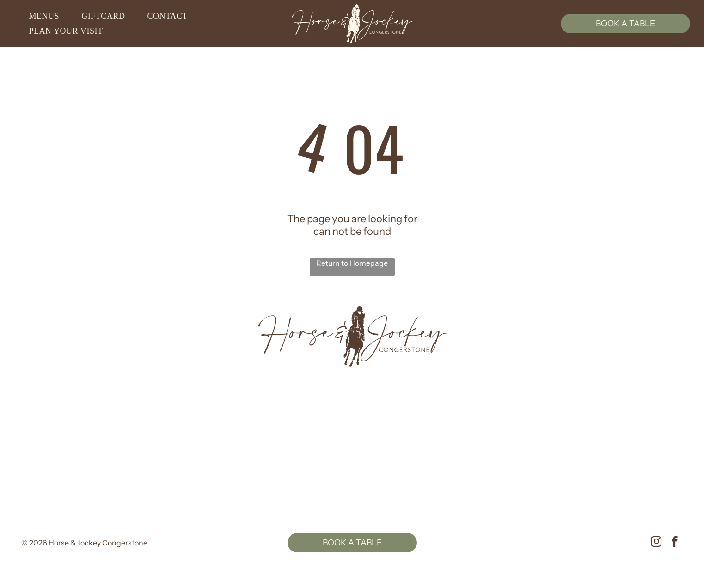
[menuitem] (48, 16)
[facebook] (675, 543)
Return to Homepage (352, 263)
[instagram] (656, 543)
